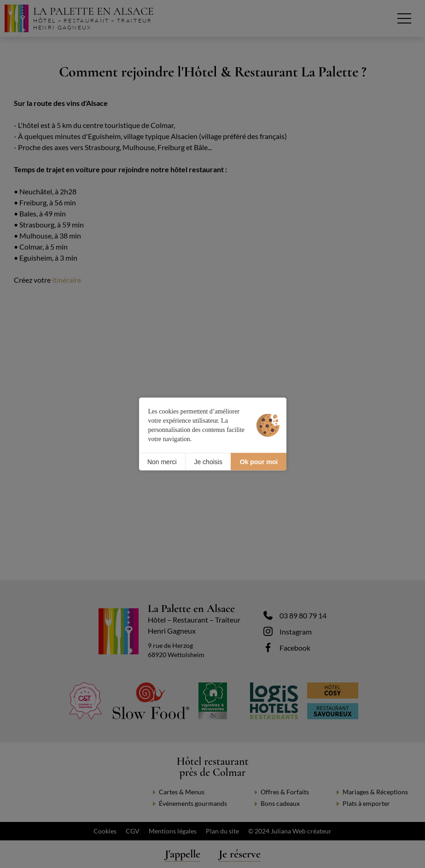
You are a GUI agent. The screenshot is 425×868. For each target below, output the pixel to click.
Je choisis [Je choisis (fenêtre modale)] (208, 461)
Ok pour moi (259, 461)
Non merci (162, 461)
